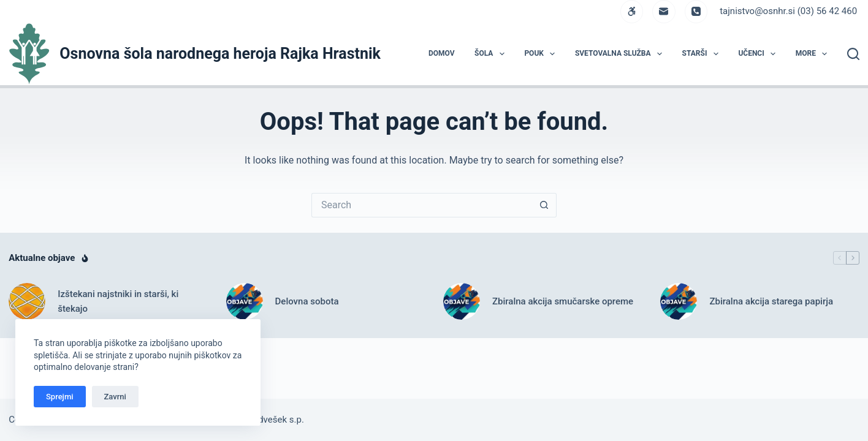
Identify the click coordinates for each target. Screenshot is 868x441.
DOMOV (442, 53)
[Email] (664, 12)
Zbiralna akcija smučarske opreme (563, 301)
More (814, 54)
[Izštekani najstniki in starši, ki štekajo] (27, 301)
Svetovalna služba (621, 54)
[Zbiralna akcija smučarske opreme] (462, 301)
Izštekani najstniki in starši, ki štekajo (118, 302)
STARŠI (703, 54)
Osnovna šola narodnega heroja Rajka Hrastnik (220, 54)
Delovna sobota (307, 301)
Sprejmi (60, 397)
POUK (542, 54)
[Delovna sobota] (245, 301)
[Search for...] (422, 205)
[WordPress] (632, 12)
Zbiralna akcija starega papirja (771, 301)
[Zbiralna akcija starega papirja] (679, 301)
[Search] (853, 54)
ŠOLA (492, 54)
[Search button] (544, 205)
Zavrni (115, 397)
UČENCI (759, 54)
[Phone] (696, 12)
